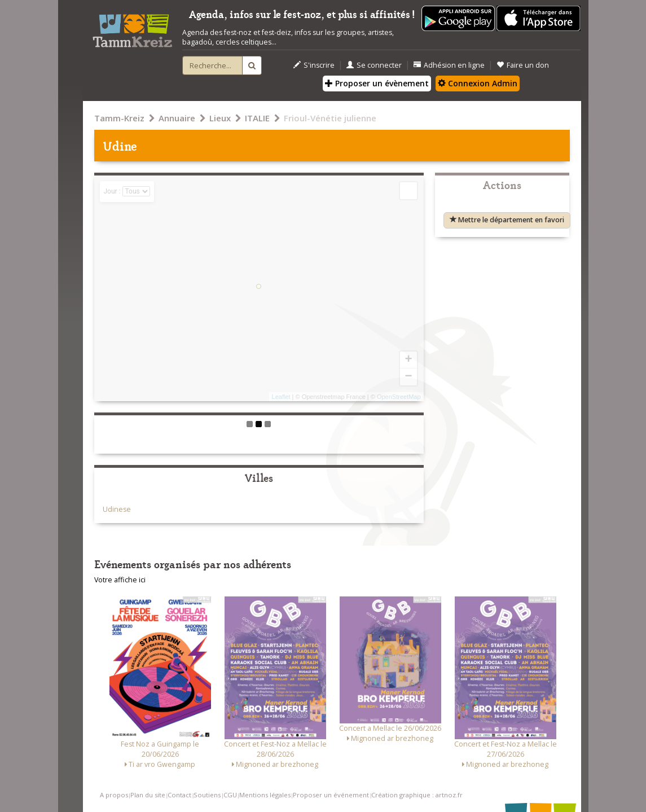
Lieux (220, 118)
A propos (114, 795)
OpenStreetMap (399, 397)
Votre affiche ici (120, 580)
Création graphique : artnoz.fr (417, 795)
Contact (179, 795)
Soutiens (207, 795)
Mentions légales (265, 795)
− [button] (408, 377)
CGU (230, 795)
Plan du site (148, 795)
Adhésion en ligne (449, 65)
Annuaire (177, 118)
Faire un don (523, 65)
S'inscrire (314, 65)
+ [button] (408, 360)
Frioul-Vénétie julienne (330, 118)
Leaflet (281, 397)
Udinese (117, 509)
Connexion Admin (478, 83)
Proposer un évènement (377, 83)
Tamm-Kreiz (119, 118)
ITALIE (257, 118)
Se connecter (374, 65)
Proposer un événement (331, 795)
